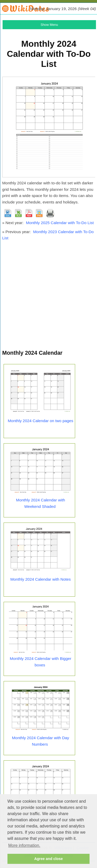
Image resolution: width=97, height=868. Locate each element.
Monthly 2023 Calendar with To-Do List (48, 235)
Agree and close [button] (48, 859)
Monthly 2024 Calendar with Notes (41, 579)
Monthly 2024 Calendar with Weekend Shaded (40, 503)
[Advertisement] (48, 298)
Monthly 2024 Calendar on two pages (40, 421)
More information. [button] (24, 845)
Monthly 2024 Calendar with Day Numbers (41, 741)
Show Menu (49, 25)
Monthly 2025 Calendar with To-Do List (60, 223)
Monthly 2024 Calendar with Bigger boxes (41, 662)
